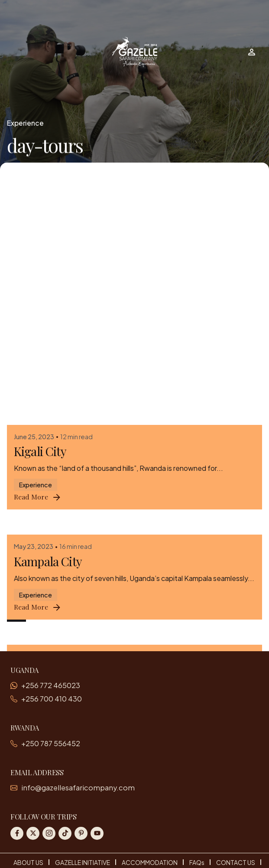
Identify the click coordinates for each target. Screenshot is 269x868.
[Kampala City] (134, 285)
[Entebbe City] (134, 505)
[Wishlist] (252, 52)
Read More (38, 253)
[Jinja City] (134, 395)
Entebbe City (46, 537)
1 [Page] (16, 612)
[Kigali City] (134, 175)
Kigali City (40, 207)
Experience (25, 123)
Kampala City (48, 317)
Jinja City (37, 427)
